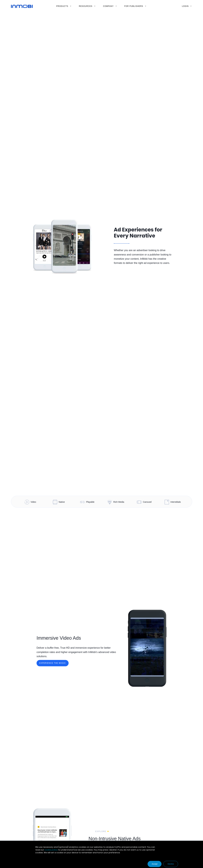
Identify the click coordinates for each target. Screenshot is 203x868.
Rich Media (116, 502)
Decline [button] (171, 864)
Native (59, 502)
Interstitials (173, 502)
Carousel (144, 502)
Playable (87, 502)
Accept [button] (155, 864)
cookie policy (51, 850)
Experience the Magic (53, 663)
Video (30, 502)
